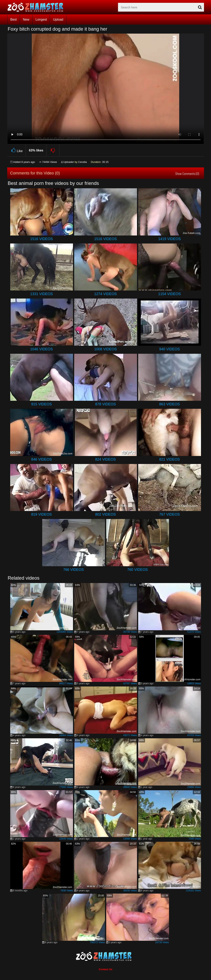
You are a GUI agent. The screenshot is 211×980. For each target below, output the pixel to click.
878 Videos (105, 404)
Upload (58, 20)
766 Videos (73, 570)
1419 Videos (169, 239)
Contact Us (105, 969)
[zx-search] (161, 7)
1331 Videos (41, 294)
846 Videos (41, 459)
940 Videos (169, 349)
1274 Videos (105, 294)
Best (14, 20)
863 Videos (169, 404)
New (26, 20)
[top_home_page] (37, 7)
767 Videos (169, 514)
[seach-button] (200, 7)
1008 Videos (105, 349)
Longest (41, 20)
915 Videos (41, 404)
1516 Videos (41, 239)
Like (16, 150)
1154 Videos (169, 294)
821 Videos (169, 459)
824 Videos (105, 459)
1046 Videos (41, 349)
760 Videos (137, 570)
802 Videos (105, 514)
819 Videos (41, 514)
